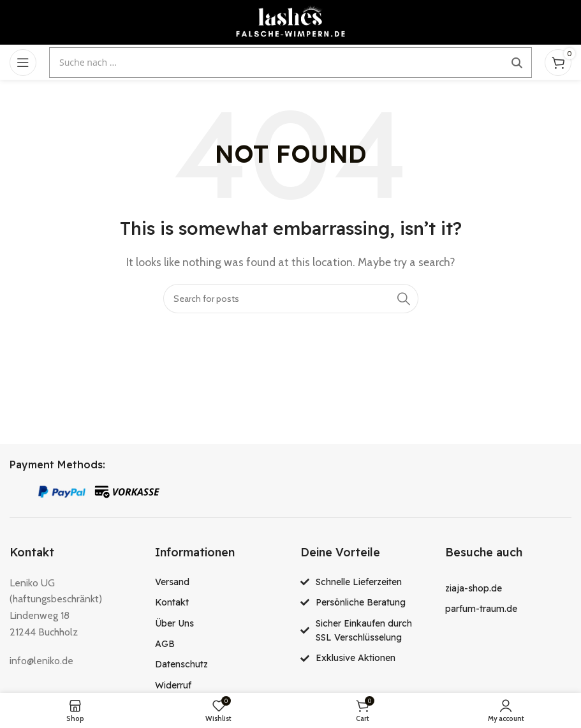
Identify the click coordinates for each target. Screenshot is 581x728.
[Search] (291, 299)
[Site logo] (291, 21)
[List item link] (218, 582)
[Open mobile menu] (23, 63)
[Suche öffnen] (290, 63)
